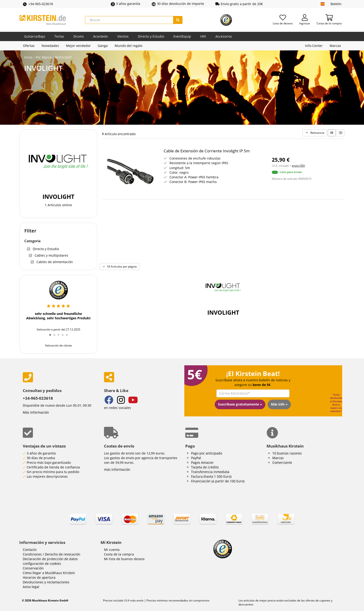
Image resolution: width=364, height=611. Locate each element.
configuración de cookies (42, 564)
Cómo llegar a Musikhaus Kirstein (49, 573)
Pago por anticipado (207, 453)
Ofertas (29, 46)
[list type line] (332, 133)
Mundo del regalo (128, 46)
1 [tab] (52, 337)
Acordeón (101, 36)
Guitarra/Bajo (35, 36)
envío (140, 600)
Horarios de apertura (39, 577)
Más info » (279, 404)
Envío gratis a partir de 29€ (239, 4)
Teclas (59, 36)
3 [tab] (60, 337)
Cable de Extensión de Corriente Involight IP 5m (207, 151)
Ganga (103, 46)
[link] (182, 523)
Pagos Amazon (202, 462)
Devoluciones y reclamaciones (46, 582)
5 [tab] (68, 337)
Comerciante (282, 462)
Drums (79, 36)
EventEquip (182, 36)
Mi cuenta (112, 550)
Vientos (123, 36)
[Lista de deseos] (283, 20)
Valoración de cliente (58, 345)
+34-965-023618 (38, 4)
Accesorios (224, 36)
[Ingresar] (305, 20)
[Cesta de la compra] (329, 20)
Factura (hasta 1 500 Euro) (211, 476)
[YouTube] (133, 400)
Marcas (335, 46)
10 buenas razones (287, 453)
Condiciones (32, 554)
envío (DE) (298, 166)
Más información (36, 412)
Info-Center (314, 46)
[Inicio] (43, 20)
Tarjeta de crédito (205, 467)
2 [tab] (56, 337)
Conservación (33, 568)
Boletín (336, 4)
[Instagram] (121, 400)
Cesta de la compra (119, 554)
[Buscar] (129, 20)
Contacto (30, 550)
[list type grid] (341, 133)
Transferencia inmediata (210, 472)
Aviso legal (31, 587)
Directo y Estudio (151, 36)
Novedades (50, 46)
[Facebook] (109, 400)
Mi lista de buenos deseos (124, 559)
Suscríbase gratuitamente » (240, 404)
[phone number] (60, 377)
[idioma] (323, 4)
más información (117, 469)
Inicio (28, 57)
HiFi (203, 36)
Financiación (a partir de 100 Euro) (218, 481)
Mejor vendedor (78, 46)
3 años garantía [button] (125, 4)
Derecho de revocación (63, 554)
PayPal (196, 458)
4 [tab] (64, 337)
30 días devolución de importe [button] (178, 4)
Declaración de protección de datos (50, 559)
